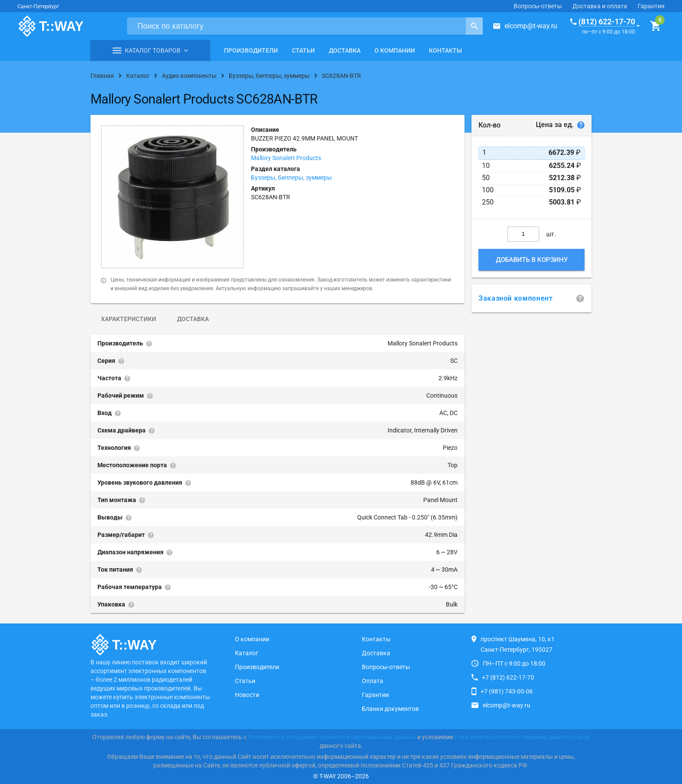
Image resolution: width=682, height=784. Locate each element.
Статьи (303, 50)
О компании (395, 50)
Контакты (445, 50)
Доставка (345, 50)
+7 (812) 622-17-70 (508, 677)
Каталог (247, 653)
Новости (247, 695)
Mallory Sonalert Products (286, 158)
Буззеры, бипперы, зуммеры (291, 178)
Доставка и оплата (600, 6)
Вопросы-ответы (538, 6)
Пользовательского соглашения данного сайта (522, 737)
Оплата (373, 681)
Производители (251, 50)
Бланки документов (390, 709)
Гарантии (375, 695)
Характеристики (129, 319)
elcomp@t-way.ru (531, 26)
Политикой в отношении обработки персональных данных (332, 737)
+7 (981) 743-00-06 (507, 691)
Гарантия (651, 6)
